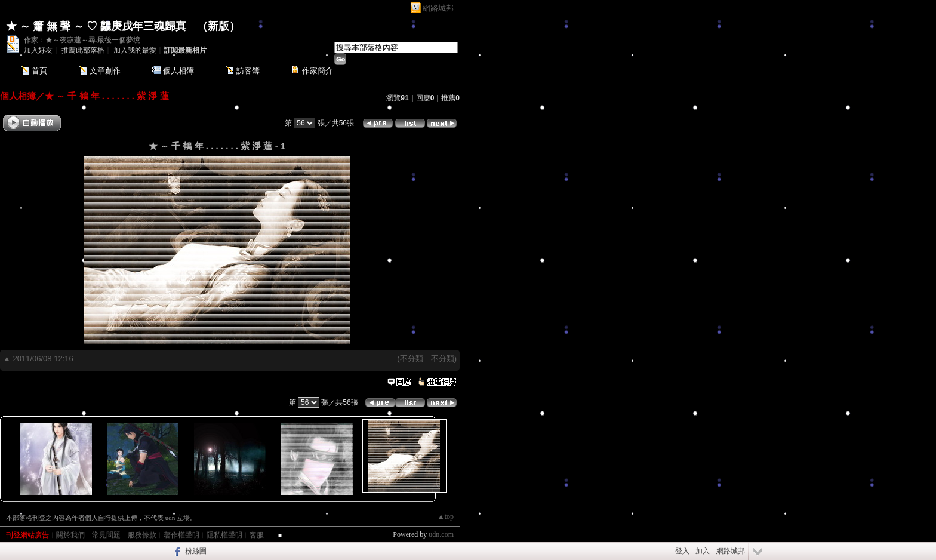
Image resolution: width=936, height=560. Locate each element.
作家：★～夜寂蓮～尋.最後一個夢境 (82, 40)
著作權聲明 (181, 535)
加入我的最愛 (135, 50)
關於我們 (70, 535)
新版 (218, 26)
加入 (703, 551)
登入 (682, 551)
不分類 (412, 359)
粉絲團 (196, 551)
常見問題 (106, 535)
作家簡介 (318, 71)
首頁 (39, 71)
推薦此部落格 (83, 50)
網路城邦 (438, 8)
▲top (446, 516)
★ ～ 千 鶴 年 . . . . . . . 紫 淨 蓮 (107, 96)
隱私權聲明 (224, 535)
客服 (257, 535)
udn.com (441, 534)
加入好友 (38, 50)
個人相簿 (178, 71)
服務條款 (142, 535)
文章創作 (105, 71)
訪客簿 (248, 71)
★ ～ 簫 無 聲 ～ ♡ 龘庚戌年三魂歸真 (96, 26)
